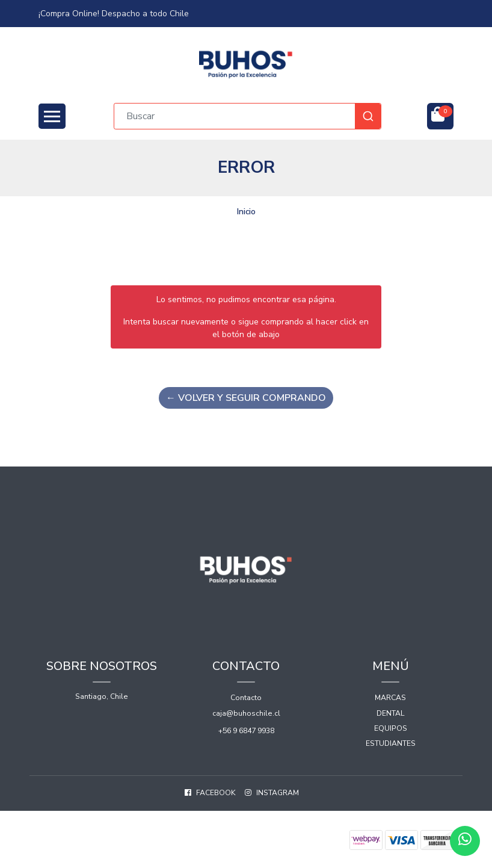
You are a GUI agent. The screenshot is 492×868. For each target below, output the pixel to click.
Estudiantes (391, 743)
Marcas (390, 698)
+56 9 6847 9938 (246, 731)
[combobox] (248, 116)
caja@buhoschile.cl (246, 713)
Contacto (246, 698)
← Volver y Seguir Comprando (246, 398)
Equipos (391, 728)
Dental (391, 713)
